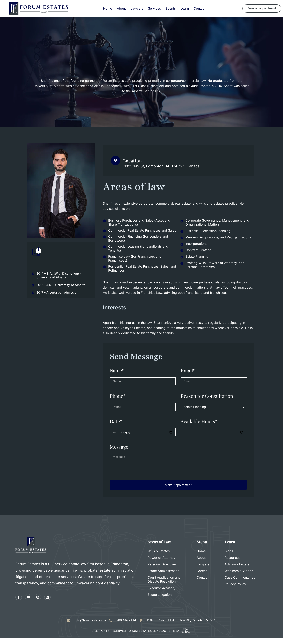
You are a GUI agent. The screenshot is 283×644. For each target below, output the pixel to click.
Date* (116, 421)
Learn (185, 9)
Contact (200, 9)
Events (171, 9)
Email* (188, 370)
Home (107, 9)
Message (119, 447)
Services (154, 9)
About (121, 9)
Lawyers (137, 9)
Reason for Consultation (207, 396)
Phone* (118, 396)
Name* (117, 370)
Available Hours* (199, 421)
